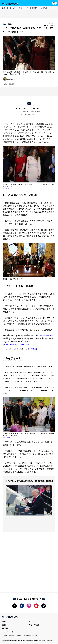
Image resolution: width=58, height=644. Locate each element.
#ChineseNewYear (45, 335)
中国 (5, 84)
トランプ (11, 84)
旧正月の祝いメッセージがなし (30, 108)
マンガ (12, 8)
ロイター (8, 188)
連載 (21, 8)
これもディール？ (30, 115)
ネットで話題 (32, 8)
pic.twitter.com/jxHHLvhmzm (16, 344)
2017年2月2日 (33, 349)
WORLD (44, 8)
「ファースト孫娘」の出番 (30, 112)
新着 (4, 8)
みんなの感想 (49, 26)
